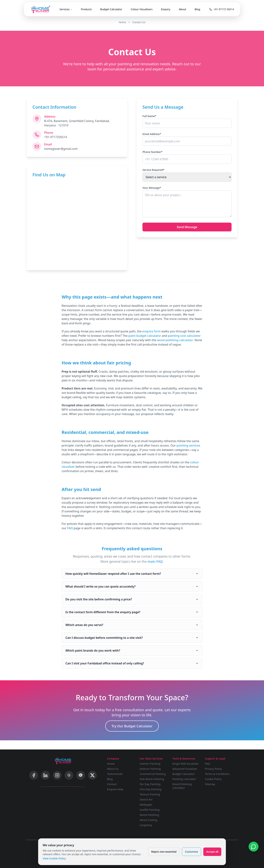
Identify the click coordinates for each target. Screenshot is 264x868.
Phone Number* (153, 152)
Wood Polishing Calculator (182, 786)
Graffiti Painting (150, 810)
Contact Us (139, 22)
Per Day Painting (150, 784)
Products (86, 9)
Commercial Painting (153, 774)
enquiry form (151, 331)
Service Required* (153, 170)
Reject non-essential (164, 852)
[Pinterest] (81, 775)
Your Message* (152, 188)
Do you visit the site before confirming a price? (132, 599)
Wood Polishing (149, 815)
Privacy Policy (213, 769)
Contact (112, 784)
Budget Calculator (111, 9)
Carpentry (146, 825)
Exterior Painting (150, 769)
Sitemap (210, 784)
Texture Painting (150, 794)
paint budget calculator (145, 336)
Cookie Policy (213, 779)
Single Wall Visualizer (186, 764)
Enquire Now (115, 789)
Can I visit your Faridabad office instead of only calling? (132, 663)
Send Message (187, 227)
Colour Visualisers (142, 9)
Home (122, 22)
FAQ (70, 528)
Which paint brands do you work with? (132, 650)
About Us (113, 769)
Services (66, 9)
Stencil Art (146, 799)
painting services (188, 445)
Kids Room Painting (152, 779)
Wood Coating (148, 820)
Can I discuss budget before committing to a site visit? (132, 638)
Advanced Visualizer (185, 769)
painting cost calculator (184, 336)
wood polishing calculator (175, 340)
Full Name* (149, 116)
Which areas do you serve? (132, 625)
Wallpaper (146, 805)
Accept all (212, 852)
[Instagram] (57, 775)
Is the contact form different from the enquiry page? (132, 612)
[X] (92, 775)
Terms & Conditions (217, 774)
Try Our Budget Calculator (132, 726)
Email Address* (152, 134)
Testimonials (115, 774)
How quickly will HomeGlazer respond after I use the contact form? (132, 574)
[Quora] (69, 775)
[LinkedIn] (45, 775)
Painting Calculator (184, 779)
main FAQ (155, 561)
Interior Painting (150, 764)
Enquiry (166, 9)
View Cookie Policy (54, 858)
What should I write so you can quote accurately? (132, 586)
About (183, 9)
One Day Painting (151, 789)
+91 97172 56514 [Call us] (222, 9)
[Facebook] (34, 775)
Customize (191, 852)
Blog (197, 9)
